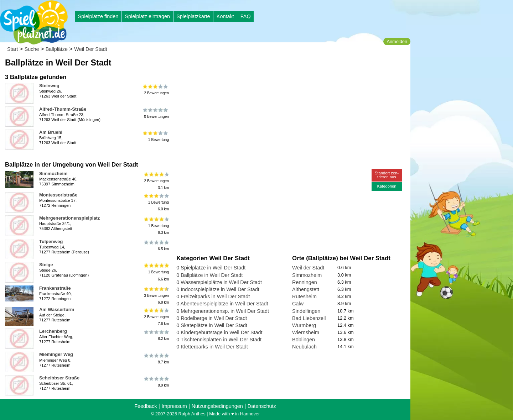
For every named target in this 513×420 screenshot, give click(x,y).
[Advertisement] (257, 68)
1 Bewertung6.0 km (156, 202)
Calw (298, 304)
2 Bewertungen (156, 90)
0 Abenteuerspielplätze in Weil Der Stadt (222, 304)
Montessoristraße (58, 195)
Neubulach (304, 347)
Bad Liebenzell (309, 318)
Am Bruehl (51, 132)
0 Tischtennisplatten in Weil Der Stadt (219, 340)
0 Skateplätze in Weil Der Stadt (212, 325)
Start (12, 49)
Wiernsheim (306, 332)
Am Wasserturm (57, 309)
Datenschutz (262, 406)
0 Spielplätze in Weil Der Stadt (211, 268)
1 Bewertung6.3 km (156, 225)
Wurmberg (304, 325)
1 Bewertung (156, 136)
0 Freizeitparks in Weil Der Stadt (213, 296)
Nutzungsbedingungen (217, 406)
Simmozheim (53, 174)
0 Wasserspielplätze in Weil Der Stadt (219, 282)
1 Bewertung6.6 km (156, 272)
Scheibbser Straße (59, 378)
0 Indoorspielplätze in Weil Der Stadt (218, 289)
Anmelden (397, 41)
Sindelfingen (306, 311)
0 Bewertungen (156, 113)
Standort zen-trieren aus (387, 175)
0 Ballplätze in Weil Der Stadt (209, 275)
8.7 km (156, 358)
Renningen (305, 282)
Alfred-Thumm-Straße (63, 109)
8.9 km (156, 382)
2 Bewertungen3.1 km (156, 181)
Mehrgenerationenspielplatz (69, 218)
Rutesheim (304, 296)
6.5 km (156, 246)
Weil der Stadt (308, 268)
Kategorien (387, 186)
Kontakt (225, 16)
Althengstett (306, 289)
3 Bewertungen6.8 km (156, 296)
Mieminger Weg (56, 354)
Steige (46, 265)
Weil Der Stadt (91, 49)
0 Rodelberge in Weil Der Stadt (212, 318)
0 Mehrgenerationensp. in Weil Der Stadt (223, 311)
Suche (32, 49)
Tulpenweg (51, 241)
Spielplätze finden (98, 16)
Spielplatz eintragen (147, 16)
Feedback (146, 406)
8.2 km (156, 335)
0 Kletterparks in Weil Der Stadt (212, 347)
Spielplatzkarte (193, 16)
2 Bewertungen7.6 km (156, 317)
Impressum (174, 406)
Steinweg (49, 86)
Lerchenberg (53, 331)
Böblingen (304, 340)
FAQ (246, 16)
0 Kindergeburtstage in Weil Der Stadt (219, 332)
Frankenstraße (55, 288)
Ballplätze (57, 49)
